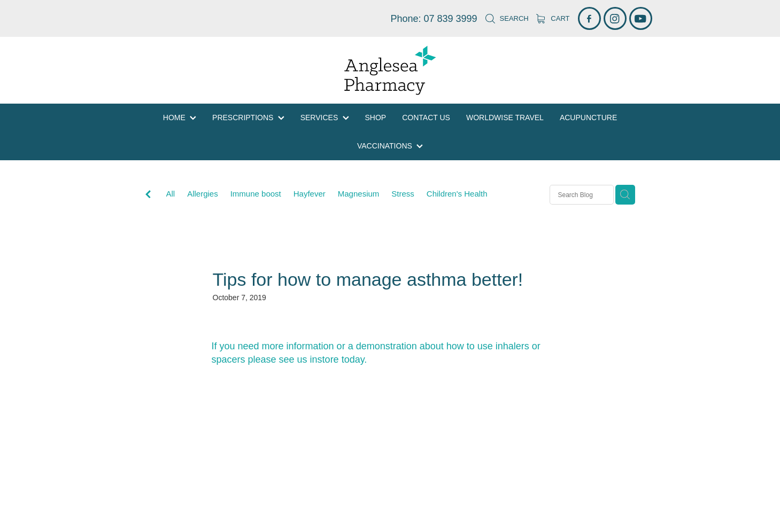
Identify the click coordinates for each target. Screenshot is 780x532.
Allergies (203, 194)
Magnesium (359, 194)
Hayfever (310, 194)
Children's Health (457, 194)
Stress (403, 194)
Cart (553, 18)
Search (507, 18)
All (171, 194)
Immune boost (256, 194)
